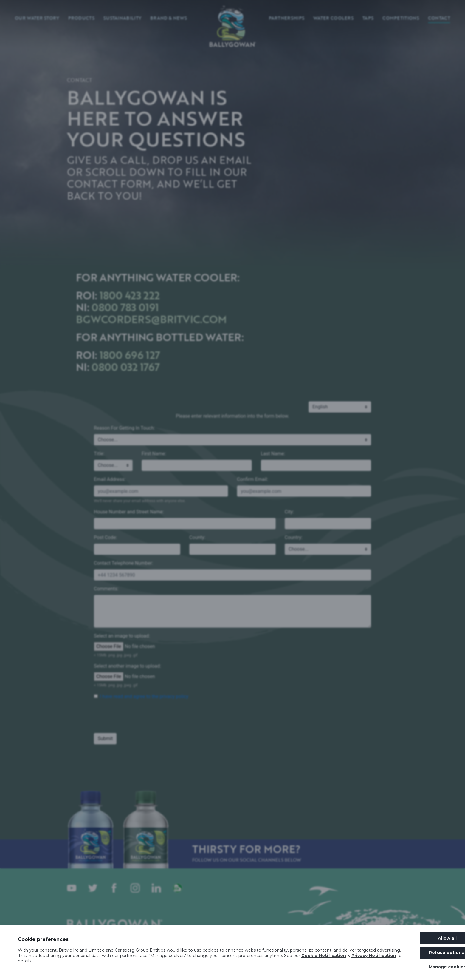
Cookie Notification (324, 956)
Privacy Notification (374, 956)
